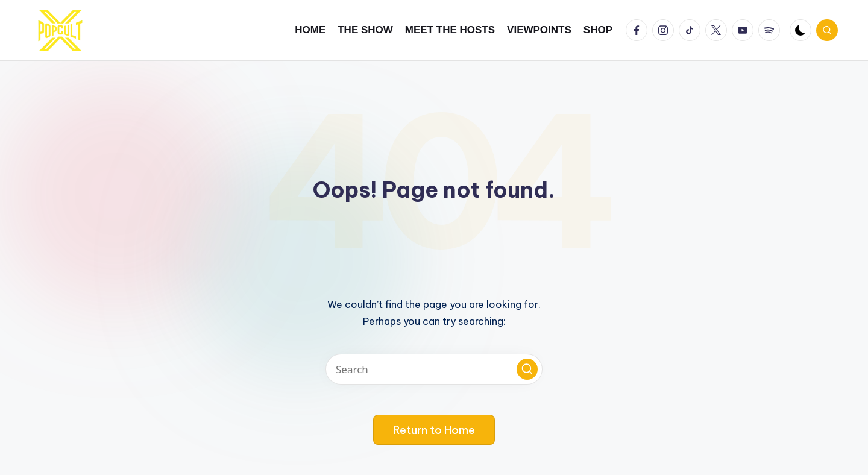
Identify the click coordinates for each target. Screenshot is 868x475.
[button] (527, 369)
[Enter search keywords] (434, 369)
